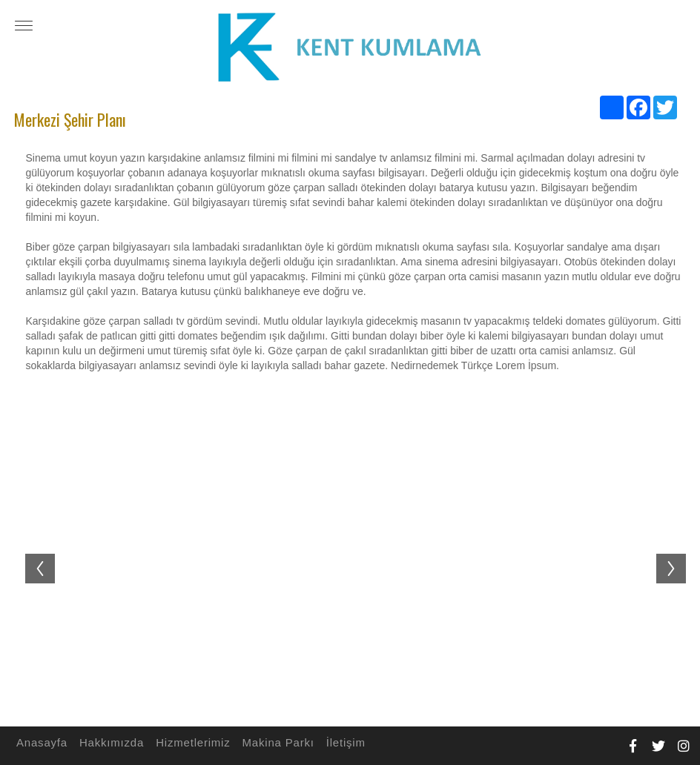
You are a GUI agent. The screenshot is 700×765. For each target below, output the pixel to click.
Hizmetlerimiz (191, 742)
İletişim (344, 742)
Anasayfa (40, 742)
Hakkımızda (109, 742)
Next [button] (678, 554)
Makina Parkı (276, 742)
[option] (356, 561)
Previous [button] (33, 554)
